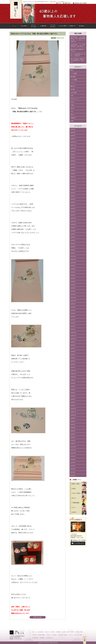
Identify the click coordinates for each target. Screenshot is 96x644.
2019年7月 (73, 387)
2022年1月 (73, 291)
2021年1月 (73, 329)
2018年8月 (73, 421)
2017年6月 (73, 466)
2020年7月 (73, 348)
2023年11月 (73, 221)
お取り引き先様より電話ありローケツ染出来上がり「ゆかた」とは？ (78, 60)
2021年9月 (73, 304)
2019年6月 (73, 390)
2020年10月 (73, 339)
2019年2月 (73, 402)
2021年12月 (73, 294)
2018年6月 (73, 428)
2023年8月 (73, 231)
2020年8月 (73, 345)
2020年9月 (73, 342)
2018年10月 (73, 415)
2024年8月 (73, 193)
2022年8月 (73, 269)
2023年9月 (73, 228)
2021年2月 (73, 326)
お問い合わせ (50, 638)
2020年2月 (73, 364)
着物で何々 (73, 86)
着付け (72, 70)
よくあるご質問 (79, 635)
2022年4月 (73, 282)
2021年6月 (73, 313)
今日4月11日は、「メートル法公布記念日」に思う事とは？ (78, 45)
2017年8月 (73, 460)
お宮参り (55, 635)
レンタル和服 (73, 80)
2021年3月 (73, 323)
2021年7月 (73, 310)
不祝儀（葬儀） (42, 635)
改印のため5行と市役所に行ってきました (78, 50)
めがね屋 (72, 89)
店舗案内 (59, 632)
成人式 (35, 635)
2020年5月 (73, 355)
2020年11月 (73, 336)
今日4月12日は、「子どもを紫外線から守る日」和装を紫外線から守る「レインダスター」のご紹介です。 (78, 39)
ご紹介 (72, 96)
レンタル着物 (73, 73)
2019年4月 (73, 396)
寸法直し (72, 105)
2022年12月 (73, 256)
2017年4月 (73, 472)
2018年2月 (73, 440)
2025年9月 (73, 152)
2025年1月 (73, 177)
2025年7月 (73, 158)
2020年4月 (73, 358)
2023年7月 (73, 234)
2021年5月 (73, 317)
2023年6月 (73, 237)
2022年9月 (73, 266)
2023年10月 (73, 225)
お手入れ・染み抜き (64, 635)
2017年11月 (73, 450)
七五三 (49, 635)
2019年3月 (73, 399)
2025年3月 (73, 171)
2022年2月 (73, 288)
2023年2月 (73, 250)
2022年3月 (73, 285)
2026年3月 (73, 133)
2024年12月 (73, 180)
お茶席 (73, 632)
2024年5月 (73, 202)
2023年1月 (73, 253)
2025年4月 (73, 167)
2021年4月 (73, 320)
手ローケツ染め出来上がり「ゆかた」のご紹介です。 (78, 55)
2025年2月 (73, 174)
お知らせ (72, 115)
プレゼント (73, 83)
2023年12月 (73, 218)
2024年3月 (73, 209)
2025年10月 (73, 148)
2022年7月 (73, 272)
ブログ (72, 112)
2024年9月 (73, 190)
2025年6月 (73, 161)
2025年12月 (73, 142)
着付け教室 (73, 77)
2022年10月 (73, 263)
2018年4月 (73, 434)
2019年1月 (73, 406)
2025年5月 (73, 164)
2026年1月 (73, 139)
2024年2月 (73, 212)
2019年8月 (73, 383)
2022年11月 (73, 260)
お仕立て (72, 102)
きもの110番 (73, 92)
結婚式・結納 (66, 632)
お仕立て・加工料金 (50, 632)
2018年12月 (73, 409)
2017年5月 (73, 469)
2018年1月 (73, 444)
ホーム (35, 632)
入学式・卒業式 (80, 632)
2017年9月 (73, 456)
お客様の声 (73, 118)
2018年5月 (73, 431)
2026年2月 (73, 136)
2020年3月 (73, 361)
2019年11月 (73, 374)
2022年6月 (73, 275)
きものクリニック (75, 99)
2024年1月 (73, 215)
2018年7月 (73, 425)
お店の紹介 (41, 632)
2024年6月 (73, 199)
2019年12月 (73, 371)
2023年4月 (73, 244)
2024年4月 (73, 206)
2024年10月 (73, 186)
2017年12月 (73, 447)
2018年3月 (73, 437)
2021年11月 (73, 298)
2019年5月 (73, 393)
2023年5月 (73, 240)
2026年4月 (73, 129)
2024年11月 (73, 183)
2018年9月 (73, 418)
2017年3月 (73, 475)
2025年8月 (73, 155)
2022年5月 (73, 279)
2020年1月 (73, 367)
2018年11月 (73, 412)
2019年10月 (73, 377)
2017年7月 (73, 463)
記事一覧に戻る (38, 617)
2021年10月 (73, 301)
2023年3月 (73, 247)
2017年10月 (73, 453)
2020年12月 (73, 333)
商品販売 (43, 638)
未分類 (72, 121)
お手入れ (72, 108)
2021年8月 (73, 307)
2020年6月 (73, 352)
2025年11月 (73, 145)
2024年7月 (73, 196)
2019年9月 (73, 380)
